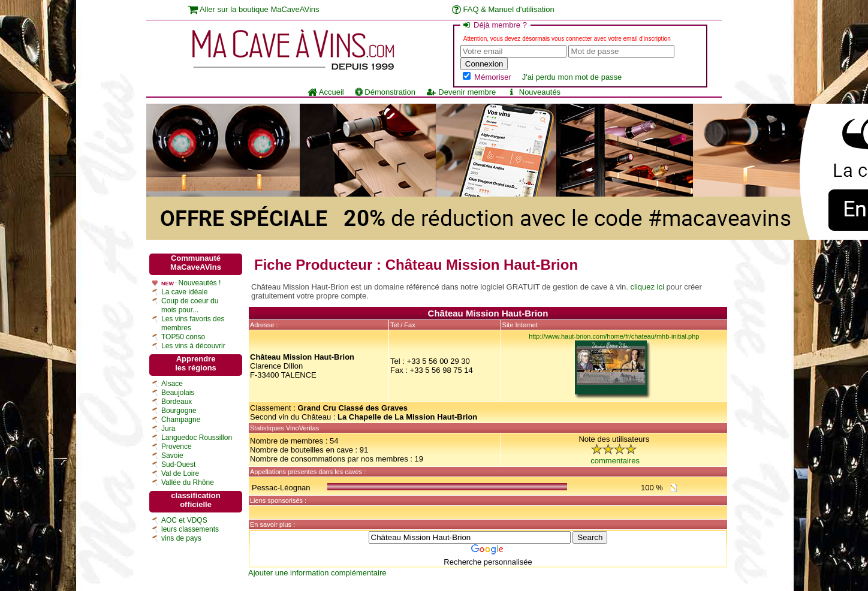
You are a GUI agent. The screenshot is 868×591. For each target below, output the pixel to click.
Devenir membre (461, 92)
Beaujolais (178, 393)
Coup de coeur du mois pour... (190, 305)
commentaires (615, 461)
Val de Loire (180, 474)
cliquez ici (647, 287)
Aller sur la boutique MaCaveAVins (254, 9)
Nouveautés (534, 92)
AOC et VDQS (184, 520)
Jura (168, 429)
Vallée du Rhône (188, 483)
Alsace (172, 384)
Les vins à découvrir (193, 346)
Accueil (326, 92)
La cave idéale (184, 292)
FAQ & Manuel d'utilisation (503, 9)
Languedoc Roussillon (197, 438)
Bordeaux (177, 402)
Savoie (172, 456)
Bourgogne (179, 411)
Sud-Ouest (178, 465)
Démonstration (385, 92)
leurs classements (190, 529)
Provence (177, 447)
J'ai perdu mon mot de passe (572, 77)
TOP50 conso (183, 337)
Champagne (181, 420)
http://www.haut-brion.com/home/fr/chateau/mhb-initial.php (614, 336)
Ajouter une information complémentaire (317, 573)
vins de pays (181, 538)
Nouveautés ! (200, 283)
